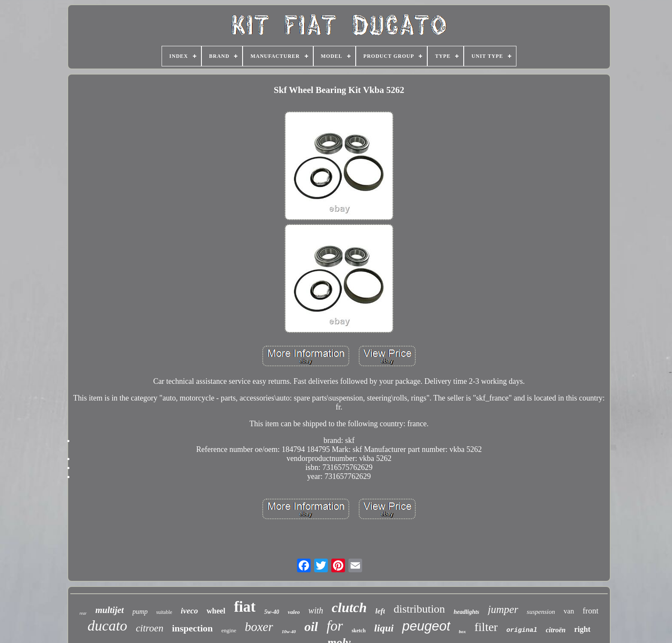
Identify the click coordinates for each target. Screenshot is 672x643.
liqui (384, 628)
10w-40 (289, 631)
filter (486, 627)
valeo (294, 612)
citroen (150, 628)
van (569, 611)
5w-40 (271, 612)
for (335, 626)
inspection (192, 628)
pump (140, 612)
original (522, 630)
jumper (503, 609)
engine (229, 630)
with (316, 610)
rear (83, 613)
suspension (541, 612)
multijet (109, 610)
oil (311, 627)
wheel (216, 611)
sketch (358, 631)
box (463, 631)
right (582, 629)
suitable (164, 612)
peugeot (426, 626)
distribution (419, 609)
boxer (259, 627)
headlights (466, 612)
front (591, 611)
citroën (555, 630)
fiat (245, 607)
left (380, 611)
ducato (107, 626)
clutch (349, 607)
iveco (189, 611)
